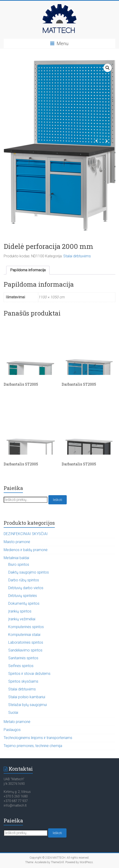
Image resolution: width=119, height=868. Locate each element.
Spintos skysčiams (23, 681)
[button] (108, 68)
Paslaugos (12, 730)
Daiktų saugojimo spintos (29, 572)
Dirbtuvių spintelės (23, 596)
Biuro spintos (19, 564)
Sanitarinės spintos (23, 658)
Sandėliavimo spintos (25, 650)
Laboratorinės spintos (26, 642)
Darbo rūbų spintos (24, 580)
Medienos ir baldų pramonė (26, 550)
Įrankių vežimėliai (22, 619)
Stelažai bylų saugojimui (28, 705)
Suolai (13, 713)
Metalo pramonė (17, 722)
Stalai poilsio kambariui (27, 697)
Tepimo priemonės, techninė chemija (33, 746)
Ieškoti (58, 500)
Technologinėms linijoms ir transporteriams (38, 738)
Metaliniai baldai (16, 558)
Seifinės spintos (21, 666)
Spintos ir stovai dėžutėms (29, 674)
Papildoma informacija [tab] (28, 270)
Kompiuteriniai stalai (24, 635)
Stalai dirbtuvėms (77, 256)
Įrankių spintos (20, 611)
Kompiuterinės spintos (26, 627)
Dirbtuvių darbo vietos (26, 588)
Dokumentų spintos (24, 603)
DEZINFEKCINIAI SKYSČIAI (26, 534)
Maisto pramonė (17, 542)
